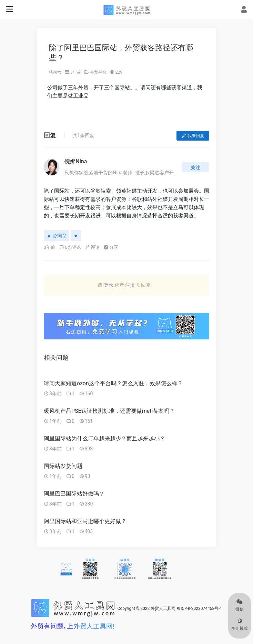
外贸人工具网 (163, 609)
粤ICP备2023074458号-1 (199, 609)
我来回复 (193, 136)
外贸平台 (98, 72)
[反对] (76, 236)
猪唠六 (55, 72)
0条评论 (70, 247)
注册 (130, 285)
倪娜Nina (76, 161)
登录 (109, 285)
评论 (92, 247)
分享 (111, 247)
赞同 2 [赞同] (57, 236)
